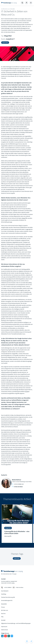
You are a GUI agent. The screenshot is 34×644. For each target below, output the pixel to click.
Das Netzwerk (5, 591)
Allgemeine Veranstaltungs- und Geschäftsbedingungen (16, 623)
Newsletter (4, 604)
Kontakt (3, 620)
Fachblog (4, 594)
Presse (3, 607)
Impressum (4, 626)
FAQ (2, 617)
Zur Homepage (9, 3)
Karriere (3, 613)
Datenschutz (4, 630)
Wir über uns (5, 610)
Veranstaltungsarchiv (7, 600)
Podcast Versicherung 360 (8, 597)
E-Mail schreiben (17, 487)
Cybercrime (5, 43)
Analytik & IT (10, 39)
